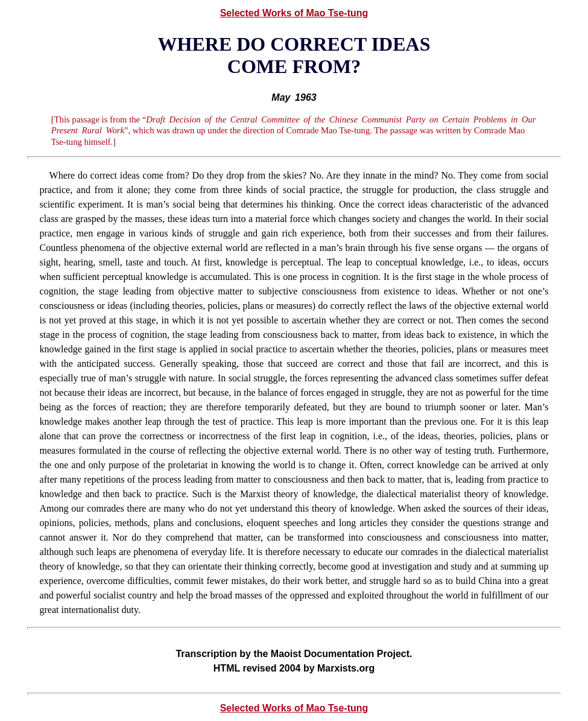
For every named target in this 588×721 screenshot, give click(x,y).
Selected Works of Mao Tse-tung (294, 13)
